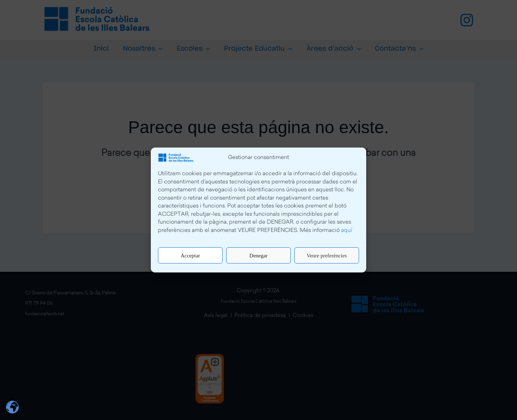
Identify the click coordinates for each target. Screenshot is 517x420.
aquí (347, 231)
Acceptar (190, 256)
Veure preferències (327, 256)
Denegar (259, 256)
